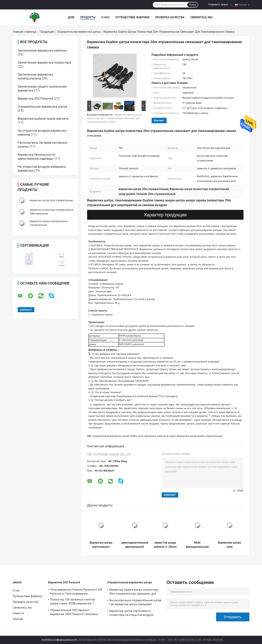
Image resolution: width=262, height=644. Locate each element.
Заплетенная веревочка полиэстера (44, 63)
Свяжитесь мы (201, 17)
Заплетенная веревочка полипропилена (35, 76)
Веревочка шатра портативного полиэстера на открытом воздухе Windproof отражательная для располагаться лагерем (101, 545)
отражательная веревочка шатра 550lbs (115, 436)
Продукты (88, 17)
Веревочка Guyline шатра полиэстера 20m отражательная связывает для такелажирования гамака (115, 118)
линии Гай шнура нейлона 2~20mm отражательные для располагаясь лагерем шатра (165, 545)
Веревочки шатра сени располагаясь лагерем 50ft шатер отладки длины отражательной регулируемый (229, 545)
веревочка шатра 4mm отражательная (51, 200)
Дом (71, 17)
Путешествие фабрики (132, 17)
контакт (159, 120)
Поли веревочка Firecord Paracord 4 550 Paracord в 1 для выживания (76, 592)
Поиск (193, 5)
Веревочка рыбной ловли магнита (43, 119)
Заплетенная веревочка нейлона (42, 51)
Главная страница (24, 32)
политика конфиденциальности (59, 640)
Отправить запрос (218, 5)
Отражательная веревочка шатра (79, 32)
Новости (18, 613)
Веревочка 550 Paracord (35, 99)
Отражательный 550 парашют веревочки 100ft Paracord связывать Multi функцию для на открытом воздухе (74, 613)
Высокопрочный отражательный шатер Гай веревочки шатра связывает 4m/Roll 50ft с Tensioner (135, 603)
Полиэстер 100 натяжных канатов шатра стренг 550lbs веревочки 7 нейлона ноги (73, 602)
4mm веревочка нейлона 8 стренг (157, 436)
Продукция (47, 32)
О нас (105, 17)
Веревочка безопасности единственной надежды (36, 157)
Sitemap (18, 619)
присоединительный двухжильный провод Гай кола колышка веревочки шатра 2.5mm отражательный (135, 545)
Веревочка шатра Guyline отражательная (200, 436)
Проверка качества (170, 17)
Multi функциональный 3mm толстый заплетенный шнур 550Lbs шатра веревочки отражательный (197, 545)
